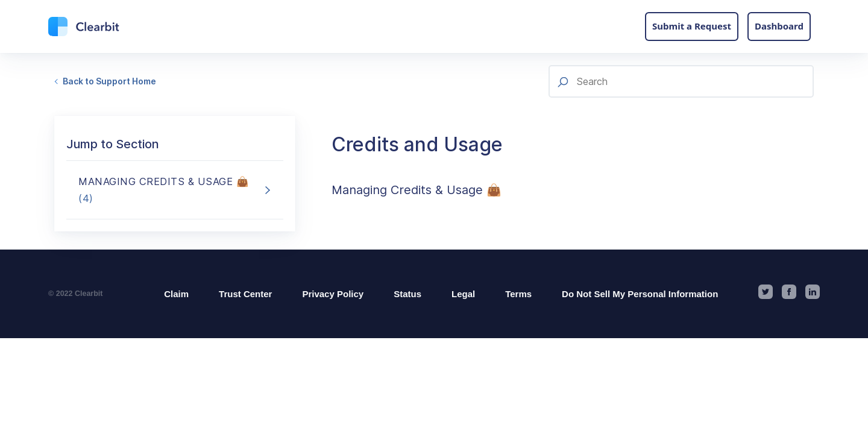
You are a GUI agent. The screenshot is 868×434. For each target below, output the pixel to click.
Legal (463, 294)
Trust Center (245, 294)
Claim (176, 294)
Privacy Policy (333, 294)
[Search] (681, 81)
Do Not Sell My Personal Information (640, 294)
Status (407, 294)
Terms (518, 294)
